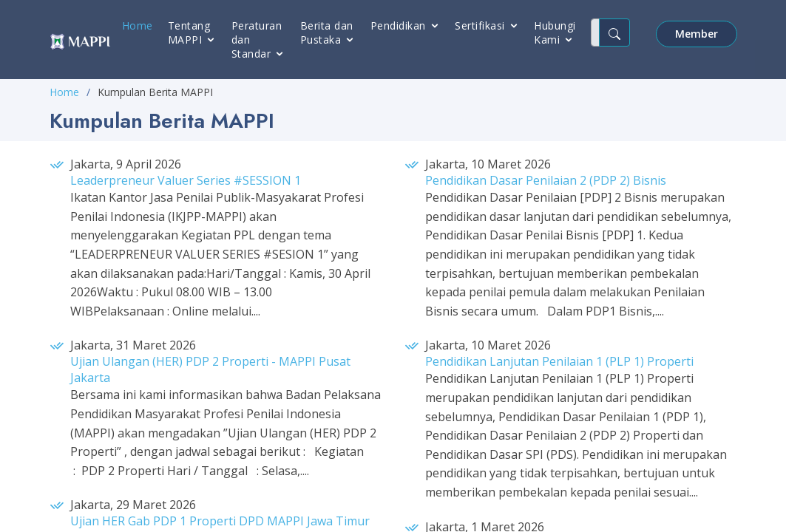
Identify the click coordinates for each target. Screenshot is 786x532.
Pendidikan (398, 25)
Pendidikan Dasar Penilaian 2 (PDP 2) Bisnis (546, 180)
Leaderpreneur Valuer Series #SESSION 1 (186, 180)
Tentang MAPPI (189, 33)
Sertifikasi (480, 25)
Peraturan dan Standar (257, 40)
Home (138, 25)
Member (697, 34)
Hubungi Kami (555, 33)
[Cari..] (595, 33)
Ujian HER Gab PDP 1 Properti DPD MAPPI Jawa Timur (220, 521)
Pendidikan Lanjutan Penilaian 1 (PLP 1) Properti (559, 361)
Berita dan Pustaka (327, 33)
